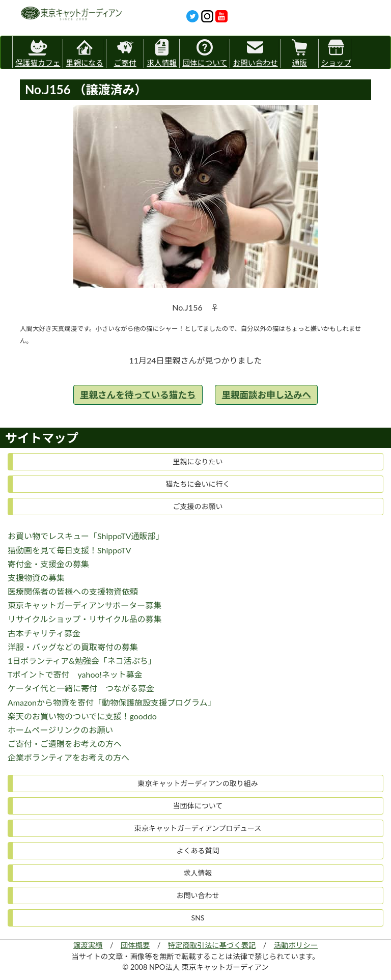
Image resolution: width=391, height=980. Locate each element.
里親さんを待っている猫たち (138, 395)
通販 (299, 53)
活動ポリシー (296, 945)
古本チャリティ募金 (44, 633)
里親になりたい (198, 461)
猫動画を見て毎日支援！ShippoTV (69, 550)
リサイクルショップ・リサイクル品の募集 (85, 619)
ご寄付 (125, 53)
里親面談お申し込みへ (266, 395)
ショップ (336, 53)
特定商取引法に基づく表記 (212, 945)
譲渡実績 (88, 945)
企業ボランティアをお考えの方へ (68, 757)
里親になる (85, 53)
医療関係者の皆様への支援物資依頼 (73, 591)
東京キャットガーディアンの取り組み (198, 783)
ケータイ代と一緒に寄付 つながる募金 (81, 688)
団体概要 (135, 945)
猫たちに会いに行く (198, 484)
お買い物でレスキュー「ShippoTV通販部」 (86, 536)
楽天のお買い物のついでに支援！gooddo (82, 716)
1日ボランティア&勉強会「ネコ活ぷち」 (82, 661)
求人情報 (162, 53)
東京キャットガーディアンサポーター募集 (85, 605)
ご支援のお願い (198, 506)
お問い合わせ (255, 53)
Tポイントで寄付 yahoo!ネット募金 (75, 674)
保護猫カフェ (38, 52)
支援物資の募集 (36, 578)
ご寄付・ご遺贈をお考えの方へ (65, 744)
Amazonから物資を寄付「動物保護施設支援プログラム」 (112, 702)
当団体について (198, 806)
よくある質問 (198, 850)
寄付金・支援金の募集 (48, 564)
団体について (205, 53)
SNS (198, 918)
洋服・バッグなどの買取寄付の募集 (73, 647)
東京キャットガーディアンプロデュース (198, 828)
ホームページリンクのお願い (60, 730)
